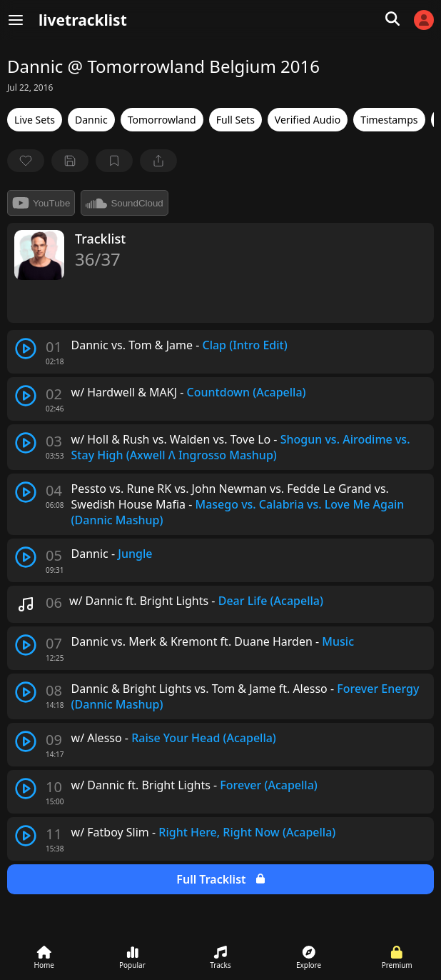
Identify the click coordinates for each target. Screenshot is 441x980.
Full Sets (235, 120)
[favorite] (26, 161)
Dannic (91, 120)
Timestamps (389, 120)
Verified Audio (308, 120)
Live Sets (35, 120)
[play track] (26, 349)
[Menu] (16, 20)
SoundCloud (124, 203)
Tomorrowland (162, 120)
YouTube (41, 203)
